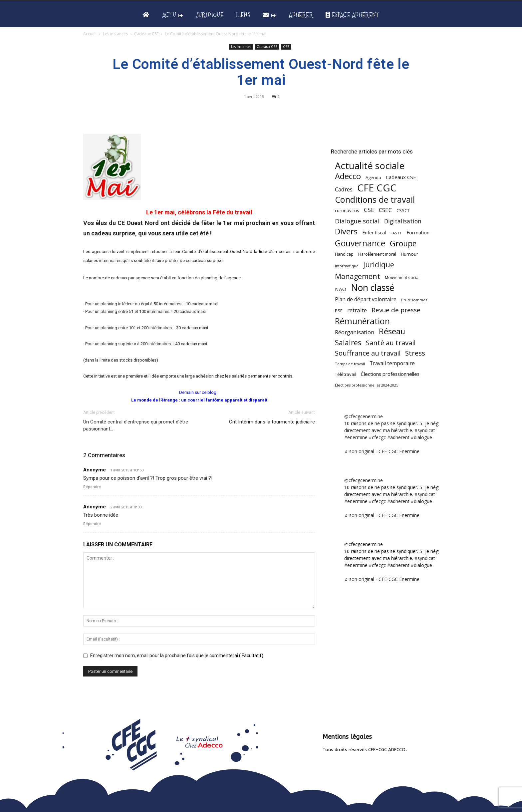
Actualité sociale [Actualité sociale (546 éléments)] (370, 166)
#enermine (356, 437)
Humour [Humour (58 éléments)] (409, 254)
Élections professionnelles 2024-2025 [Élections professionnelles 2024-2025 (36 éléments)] (367, 385)
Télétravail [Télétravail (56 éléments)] (346, 374)
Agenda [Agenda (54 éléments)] (373, 177)
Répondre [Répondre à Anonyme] (92, 487)
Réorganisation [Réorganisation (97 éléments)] (355, 332)
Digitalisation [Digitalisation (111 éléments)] (403, 221)
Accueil (90, 34)
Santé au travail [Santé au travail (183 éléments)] (391, 343)
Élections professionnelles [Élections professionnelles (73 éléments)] (390, 374)
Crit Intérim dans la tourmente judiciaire (272, 422)
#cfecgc (377, 437)
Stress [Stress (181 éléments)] (415, 353)
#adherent (398, 437)
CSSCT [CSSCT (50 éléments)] (403, 210)
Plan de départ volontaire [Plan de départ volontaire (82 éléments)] (366, 299)
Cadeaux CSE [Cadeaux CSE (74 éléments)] (401, 177)
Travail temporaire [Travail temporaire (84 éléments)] (392, 363)
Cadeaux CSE (146, 34)
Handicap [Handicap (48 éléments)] (344, 254)
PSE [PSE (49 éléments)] (339, 311)
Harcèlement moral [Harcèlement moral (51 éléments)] (377, 254)
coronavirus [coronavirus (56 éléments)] (347, 210)
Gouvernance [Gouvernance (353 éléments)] (360, 243)
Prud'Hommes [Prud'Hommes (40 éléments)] (414, 300)
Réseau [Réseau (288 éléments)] (392, 331)
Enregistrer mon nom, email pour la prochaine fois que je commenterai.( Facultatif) (177, 656)
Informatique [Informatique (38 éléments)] (347, 266)
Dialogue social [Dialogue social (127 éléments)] (357, 221)
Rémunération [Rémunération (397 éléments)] (362, 321)
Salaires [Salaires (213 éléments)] (348, 342)
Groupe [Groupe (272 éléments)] (403, 244)
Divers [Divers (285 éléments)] (346, 232)
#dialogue (421, 437)
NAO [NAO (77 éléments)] (341, 289)
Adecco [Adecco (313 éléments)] (348, 176)
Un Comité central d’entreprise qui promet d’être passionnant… (136, 425)
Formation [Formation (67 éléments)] (418, 233)
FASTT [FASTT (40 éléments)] (396, 233)
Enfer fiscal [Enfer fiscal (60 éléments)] (374, 233)
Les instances (115, 34)
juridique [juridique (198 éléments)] (379, 265)
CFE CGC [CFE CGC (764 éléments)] (377, 188)
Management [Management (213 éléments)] (358, 276)
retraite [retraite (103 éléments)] (357, 310)
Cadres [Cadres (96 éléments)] (344, 189)
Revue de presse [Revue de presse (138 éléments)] (396, 310)
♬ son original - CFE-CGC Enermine (382, 451)
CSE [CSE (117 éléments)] (369, 210)
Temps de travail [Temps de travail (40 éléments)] (350, 364)
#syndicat (425, 430)
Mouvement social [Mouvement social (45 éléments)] (402, 277)
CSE (286, 47)
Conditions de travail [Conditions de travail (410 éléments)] (375, 200)
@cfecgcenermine (364, 416)
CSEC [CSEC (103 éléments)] (385, 210)
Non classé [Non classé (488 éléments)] (373, 288)
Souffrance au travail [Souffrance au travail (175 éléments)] (368, 353)
